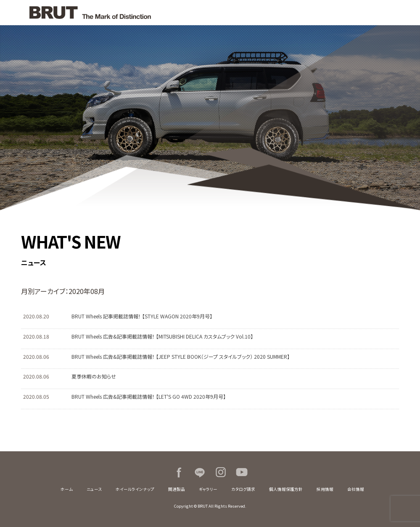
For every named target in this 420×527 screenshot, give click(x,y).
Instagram (221, 472)
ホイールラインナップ (135, 489)
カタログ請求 (243, 489)
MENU (407, 13)
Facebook (179, 472)
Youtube (242, 472)
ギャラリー (208, 489)
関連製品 (177, 489)
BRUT (109, 13)
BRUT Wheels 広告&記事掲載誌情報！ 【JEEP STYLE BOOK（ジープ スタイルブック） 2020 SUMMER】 (181, 356)
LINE (200, 472)
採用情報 (325, 489)
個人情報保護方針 (286, 489)
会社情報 (356, 489)
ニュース (94, 489)
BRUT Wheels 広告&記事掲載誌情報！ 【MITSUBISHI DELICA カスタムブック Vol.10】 (162, 336)
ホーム (67, 489)
